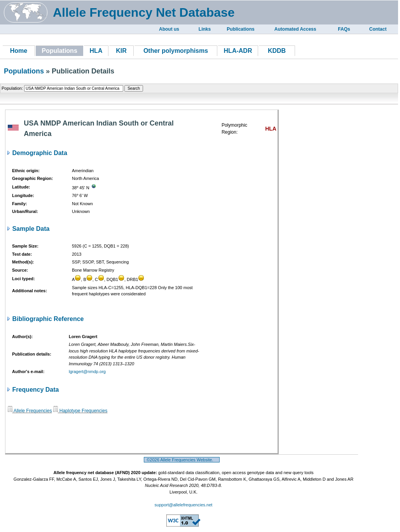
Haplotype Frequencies (80, 411)
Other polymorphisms (176, 51)
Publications (240, 29)
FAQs (344, 29)
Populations (24, 71)
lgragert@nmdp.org (87, 372)
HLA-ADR (238, 51)
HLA (96, 51)
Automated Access (295, 29)
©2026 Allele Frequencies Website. (182, 460)
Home (19, 51)
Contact (378, 29)
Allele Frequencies (30, 411)
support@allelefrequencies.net (184, 505)
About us (169, 29)
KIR (121, 51)
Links (205, 29)
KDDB (277, 51)
